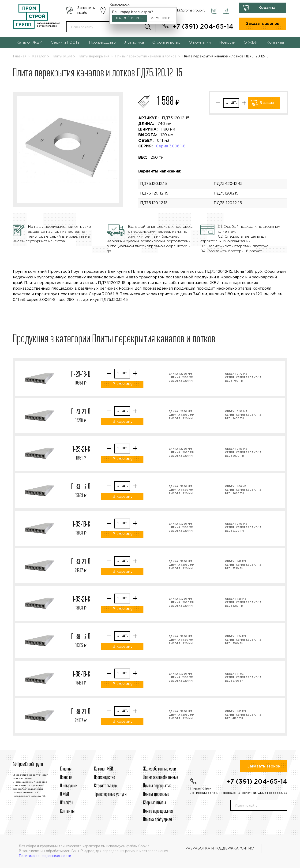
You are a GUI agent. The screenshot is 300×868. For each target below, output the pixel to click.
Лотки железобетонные (161, 778)
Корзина (267, 8)
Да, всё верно (130, 18)
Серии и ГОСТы (66, 43)
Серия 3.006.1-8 (171, 146)
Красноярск (120, 5)
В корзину (122, 384)
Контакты (275, 43)
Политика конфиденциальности (45, 856)
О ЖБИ (251, 43)
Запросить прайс (86, 10)
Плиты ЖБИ (62, 56)
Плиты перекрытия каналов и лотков (146, 56)
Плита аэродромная (158, 811)
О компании (200, 43)
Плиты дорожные (156, 794)
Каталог (39, 56)
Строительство (166, 43)
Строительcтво (105, 786)
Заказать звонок (263, 24)
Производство (102, 43)
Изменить (161, 18)
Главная (20, 56)
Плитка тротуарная (157, 820)
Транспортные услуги (110, 794)
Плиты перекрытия (93, 56)
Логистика (134, 43)
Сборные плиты (155, 803)
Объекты (67, 803)
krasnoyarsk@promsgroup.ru (183, 11)
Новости (227, 43)
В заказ (267, 103)
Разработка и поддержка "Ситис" (220, 849)
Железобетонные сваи (160, 769)
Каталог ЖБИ (29, 43)
